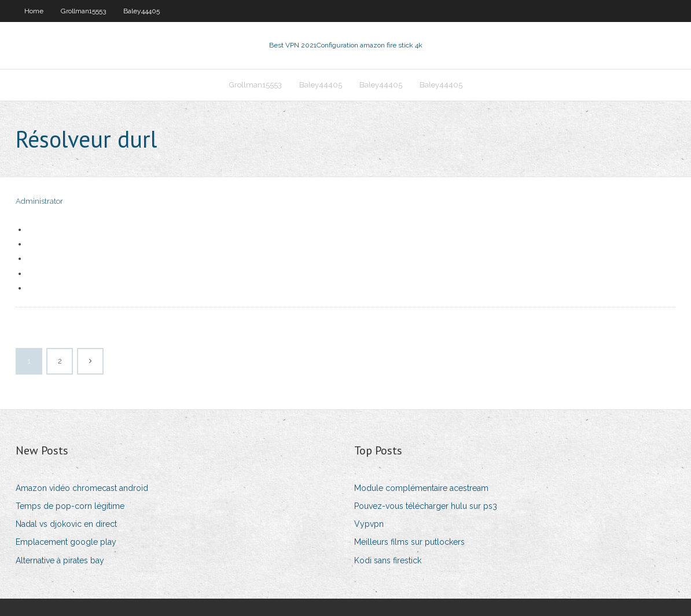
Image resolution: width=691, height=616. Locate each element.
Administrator (39, 201)
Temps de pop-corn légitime (70, 506)
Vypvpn (369, 524)
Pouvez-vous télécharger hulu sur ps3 (426, 506)
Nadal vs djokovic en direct (66, 524)
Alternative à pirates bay (60, 560)
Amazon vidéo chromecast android (82, 488)
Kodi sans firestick (388, 560)
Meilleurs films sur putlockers (409, 542)
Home (34, 11)
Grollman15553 (83, 11)
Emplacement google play (66, 542)
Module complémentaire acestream (421, 488)
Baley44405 (141, 11)
